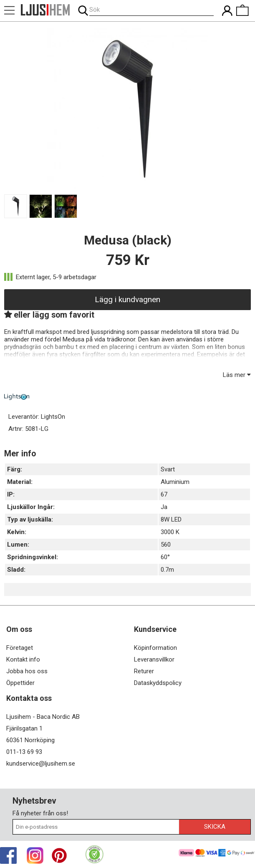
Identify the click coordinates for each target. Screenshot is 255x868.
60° (165, 557)
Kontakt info (23, 659)
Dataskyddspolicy (158, 683)
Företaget (20, 648)
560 (166, 545)
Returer (144, 671)
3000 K (170, 532)
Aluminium (175, 482)
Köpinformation (155, 648)
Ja (164, 507)
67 (164, 494)
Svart (168, 469)
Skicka (215, 827)
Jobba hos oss (27, 671)
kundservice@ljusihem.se (41, 764)
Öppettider (20, 683)
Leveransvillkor (154, 659)
